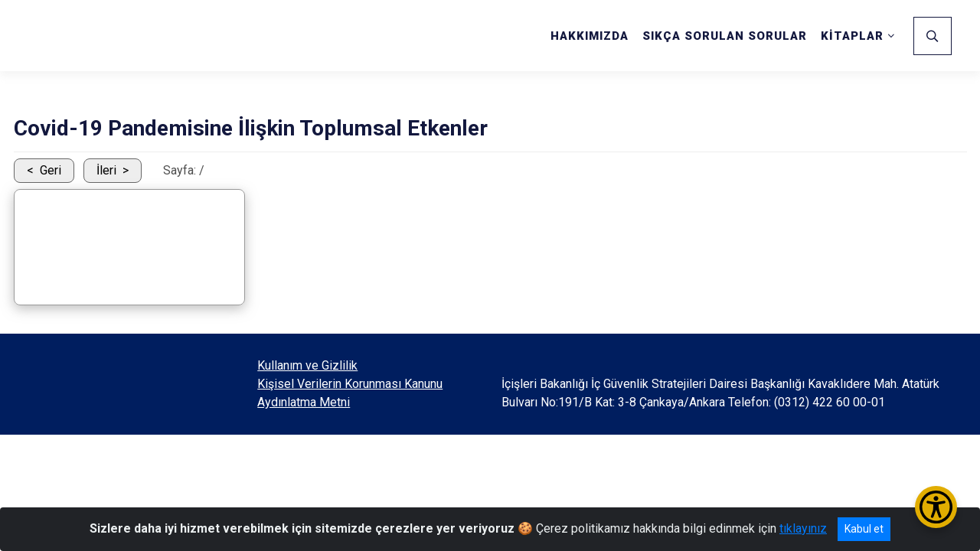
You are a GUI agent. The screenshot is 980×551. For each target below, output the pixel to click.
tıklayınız (803, 528)
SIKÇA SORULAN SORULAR (725, 36)
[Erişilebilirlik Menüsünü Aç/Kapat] (936, 507)
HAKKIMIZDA (590, 36)
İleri (106, 170)
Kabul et (864, 529)
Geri (51, 170)
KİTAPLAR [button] (852, 36)
